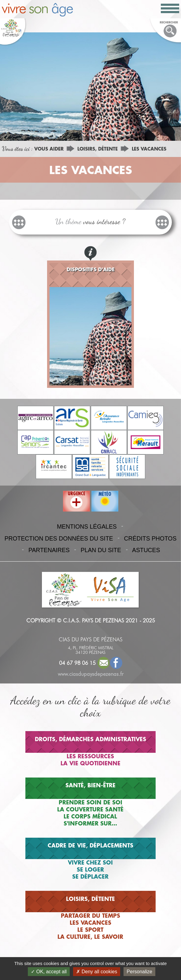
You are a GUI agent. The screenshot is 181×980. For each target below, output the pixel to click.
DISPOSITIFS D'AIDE (91, 269)
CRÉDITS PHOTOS (150, 538)
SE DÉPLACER (90, 876)
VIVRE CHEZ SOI (90, 862)
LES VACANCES (149, 149)
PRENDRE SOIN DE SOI (90, 802)
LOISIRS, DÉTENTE (98, 149)
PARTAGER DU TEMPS (90, 916)
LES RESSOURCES (90, 756)
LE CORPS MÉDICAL (90, 816)
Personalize (139, 972)
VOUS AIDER (49, 149)
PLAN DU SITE (101, 550)
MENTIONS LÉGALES (87, 526)
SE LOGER (90, 869)
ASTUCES (146, 550)
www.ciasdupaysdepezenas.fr (91, 674)
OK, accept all (49, 972)
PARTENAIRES (49, 550)
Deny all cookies (97, 972)
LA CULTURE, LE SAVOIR (90, 937)
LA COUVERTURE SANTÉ (90, 809)
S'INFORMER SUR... (90, 823)
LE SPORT (90, 930)
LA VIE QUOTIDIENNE (90, 763)
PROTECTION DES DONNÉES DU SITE (59, 538)
